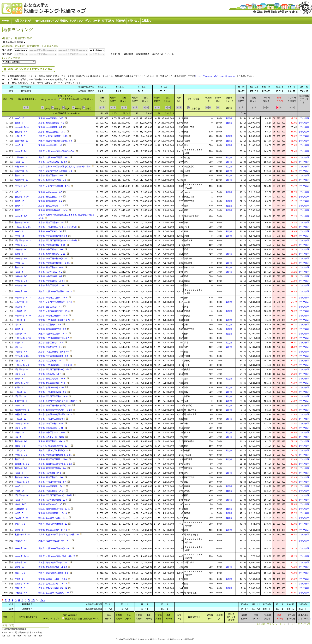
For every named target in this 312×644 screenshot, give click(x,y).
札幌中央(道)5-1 (23, 534)
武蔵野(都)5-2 (22, 463)
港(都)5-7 (20, 360)
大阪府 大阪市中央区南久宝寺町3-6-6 (56, 151)
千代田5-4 (20, 319)
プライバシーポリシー (277, 623)
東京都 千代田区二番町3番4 (52, 418)
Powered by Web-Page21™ (299, 642)
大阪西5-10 (20, 310)
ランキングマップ (72, 20)
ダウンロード (93, 20)
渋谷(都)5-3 (21, 248)
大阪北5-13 (20, 333)
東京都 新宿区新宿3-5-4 (50, 196)
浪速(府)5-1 (21, 540)
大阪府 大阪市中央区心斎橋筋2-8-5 (55, 170)
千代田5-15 (20, 418)
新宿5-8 (19, 328)
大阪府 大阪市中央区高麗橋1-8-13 (55, 291)
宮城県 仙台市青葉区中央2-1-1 (53, 562)
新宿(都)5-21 (22, 441)
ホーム (6, 20)
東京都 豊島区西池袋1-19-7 (52, 285)
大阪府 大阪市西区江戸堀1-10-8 (54, 310)
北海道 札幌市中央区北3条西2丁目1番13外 (59, 534)
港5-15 (18, 346)
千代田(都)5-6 (22, 481)
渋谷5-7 (19, 499)
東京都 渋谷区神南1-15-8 (51, 342)
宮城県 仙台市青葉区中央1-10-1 (54, 508)
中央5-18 (19, 117)
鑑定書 (229, 117)
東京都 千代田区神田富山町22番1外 (55, 494)
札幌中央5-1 (21, 400)
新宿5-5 (19, 122)
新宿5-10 (19, 458)
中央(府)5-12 (22, 151)
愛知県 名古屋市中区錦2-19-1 (53, 517)
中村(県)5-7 (21, 414)
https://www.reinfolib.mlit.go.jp (215, 76)
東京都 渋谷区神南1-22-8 (51, 248)
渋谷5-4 (19, 472)
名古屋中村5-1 (22, 409)
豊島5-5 (19, 378)
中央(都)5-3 (21, 454)
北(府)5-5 (20, 523)
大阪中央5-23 (22, 170)
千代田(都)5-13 (23, 240)
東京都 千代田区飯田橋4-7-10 (53, 396)
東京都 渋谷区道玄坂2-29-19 (53, 161)
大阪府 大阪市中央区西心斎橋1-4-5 (55, 140)
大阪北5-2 (20, 135)
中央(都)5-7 (21, 244)
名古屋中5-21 (22, 517)
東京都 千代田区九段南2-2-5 (52, 391)
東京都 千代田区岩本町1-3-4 (52, 481)
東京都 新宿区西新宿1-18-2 (52, 131)
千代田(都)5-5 (22, 364)
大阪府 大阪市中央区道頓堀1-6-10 (55, 301)
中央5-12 (19, 405)
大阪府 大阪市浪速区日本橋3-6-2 (54, 540)
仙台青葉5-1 (21, 508)
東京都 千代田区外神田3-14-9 (53, 315)
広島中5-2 (20, 587)
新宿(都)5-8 (21, 468)
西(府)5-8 (20, 572)
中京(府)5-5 (21, 216)
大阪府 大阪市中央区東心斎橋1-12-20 (57, 555)
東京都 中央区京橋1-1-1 (50, 144)
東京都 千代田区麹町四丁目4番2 (54, 337)
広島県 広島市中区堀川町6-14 (53, 587)
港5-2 (18, 191)
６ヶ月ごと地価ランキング (47, 20)
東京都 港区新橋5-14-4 (50, 373)
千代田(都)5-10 (23, 315)
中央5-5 (19, 144)
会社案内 (147, 20)
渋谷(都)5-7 (21, 306)
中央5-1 (19, 485)
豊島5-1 (19, 205)
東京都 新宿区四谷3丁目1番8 (52, 328)
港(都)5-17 (21, 503)
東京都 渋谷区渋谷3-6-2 (50, 306)
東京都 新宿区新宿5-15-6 (51, 476)
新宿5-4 (19, 253)
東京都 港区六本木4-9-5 (50, 191)
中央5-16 (19, 262)
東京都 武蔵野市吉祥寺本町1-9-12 (55, 463)
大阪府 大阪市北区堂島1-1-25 (53, 135)
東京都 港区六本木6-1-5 (50, 503)
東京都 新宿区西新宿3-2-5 (51, 222)
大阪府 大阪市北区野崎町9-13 (53, 523)
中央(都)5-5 (21, 351)
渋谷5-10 (19, 432)
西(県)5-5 (20, 445)
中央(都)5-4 (21, 258)
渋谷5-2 (19, 342)
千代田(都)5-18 (23, 337)
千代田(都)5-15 (23, 226)
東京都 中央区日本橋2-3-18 (52, 244)
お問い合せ (134, 20)
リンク (293, 623)
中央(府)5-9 (21, 291)
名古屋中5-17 (22, 179)
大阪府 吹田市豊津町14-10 (51, 387)
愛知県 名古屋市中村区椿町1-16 (54, 592)
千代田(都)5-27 (23, 369)
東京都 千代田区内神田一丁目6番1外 (56, 364)
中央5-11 (19, 235)
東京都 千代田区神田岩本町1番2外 (55, 319)
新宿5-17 (19, 175)
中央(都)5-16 (22, 423)
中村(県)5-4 (21, 592)
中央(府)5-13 (22, 555)
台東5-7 (19, 513)
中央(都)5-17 (22, 280)
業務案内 (121, 20)
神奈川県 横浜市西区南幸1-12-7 (54, 445)
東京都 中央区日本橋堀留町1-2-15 (55, 454)
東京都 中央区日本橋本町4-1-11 (54, 258)
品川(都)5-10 (22, 583)
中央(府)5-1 (21, 185)
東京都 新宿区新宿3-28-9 (51, 175)
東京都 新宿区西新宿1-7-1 (51, 122)
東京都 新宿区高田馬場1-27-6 (53, 458)
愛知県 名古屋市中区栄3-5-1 (52, 179)
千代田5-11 (20, 396)
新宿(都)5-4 (21, 131)
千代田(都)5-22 (23, 494)
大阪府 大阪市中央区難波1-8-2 (53, 157)
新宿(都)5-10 (22, 196)
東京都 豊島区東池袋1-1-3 (51, 205)
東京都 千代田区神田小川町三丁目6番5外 (58, 226)
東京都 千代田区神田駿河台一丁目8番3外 (58, 240)
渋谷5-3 (19, 271)
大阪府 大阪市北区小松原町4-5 (53, 450)
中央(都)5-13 (22, 126)
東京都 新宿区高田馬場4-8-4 (52, 468)
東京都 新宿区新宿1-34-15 (52, 441)
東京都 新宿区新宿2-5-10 (51, 267)
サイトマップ (304, 623)
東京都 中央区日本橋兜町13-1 (53, 235)
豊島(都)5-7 (21, 285)
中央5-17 (19, 490)
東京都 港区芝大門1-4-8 (50, 346)
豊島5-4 (19, 529)
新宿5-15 (19, 200)
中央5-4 (19, 231)
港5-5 (18, 324)
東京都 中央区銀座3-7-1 (50, 231)
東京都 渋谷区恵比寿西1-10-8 (53, 499)
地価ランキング (23, 20)
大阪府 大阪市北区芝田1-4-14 (53, 333)
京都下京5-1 (21, 166)
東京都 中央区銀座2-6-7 (50, 126)
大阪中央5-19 (22, 301)
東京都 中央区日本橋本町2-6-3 (53, 355)
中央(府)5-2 (21, 548)
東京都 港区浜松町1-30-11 (52, 360)
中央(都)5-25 (22, 355)
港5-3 (18, 436)
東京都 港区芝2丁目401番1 (51, 436)
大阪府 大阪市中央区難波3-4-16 (54, 185)
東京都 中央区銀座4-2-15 (51, 117)
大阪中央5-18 (22, 140)
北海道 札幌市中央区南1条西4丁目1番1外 (58, 400)
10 (33, 599)
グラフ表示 (304, 117)
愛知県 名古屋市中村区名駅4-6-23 (55, 409)
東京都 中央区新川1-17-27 (52, 490)
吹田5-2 (19, 387)
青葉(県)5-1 (21, 562)
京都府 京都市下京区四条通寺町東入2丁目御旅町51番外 (65, 166)
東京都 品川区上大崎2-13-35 (53, 578)
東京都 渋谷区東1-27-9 (50, 472)
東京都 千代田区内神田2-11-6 (53, 297)
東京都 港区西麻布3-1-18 (51, 427)
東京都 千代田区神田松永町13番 (54, 369)
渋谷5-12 (19, 161)
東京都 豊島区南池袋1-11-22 (53, 566)
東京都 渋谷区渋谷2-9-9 (50, 271)
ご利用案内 (108, 20)
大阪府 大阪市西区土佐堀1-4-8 (53, 572)
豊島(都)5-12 (22, 382)
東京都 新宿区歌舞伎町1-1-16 (53, 209)
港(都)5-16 (21, 427)
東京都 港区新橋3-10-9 (50, 324)
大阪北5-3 (20, 450)
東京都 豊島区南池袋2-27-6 (52, 378)
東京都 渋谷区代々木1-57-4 (52, 432)
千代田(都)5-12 (23, 297)
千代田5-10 (20, 391)
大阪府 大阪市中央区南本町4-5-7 (54, 548)
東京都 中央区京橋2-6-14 (51, 423)
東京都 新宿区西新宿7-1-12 (52, 253)
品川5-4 (19, 578)
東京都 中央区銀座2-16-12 (52, 485)
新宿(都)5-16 (22, 222)
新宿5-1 (19, 209)
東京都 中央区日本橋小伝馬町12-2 (55, 405)
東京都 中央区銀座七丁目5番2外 (54, 351)
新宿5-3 (19, 267)
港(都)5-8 (20, 373)
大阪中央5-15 (22, 157)
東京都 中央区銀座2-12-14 (52, 280)
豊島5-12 (19, 566)
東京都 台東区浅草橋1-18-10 (53, 513)
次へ (42, 599)
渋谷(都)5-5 (21, 276)
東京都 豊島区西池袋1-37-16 (53, 529)
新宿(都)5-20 (22, 476)
